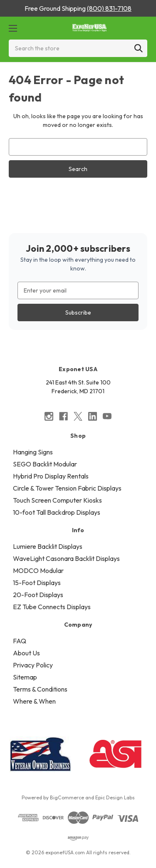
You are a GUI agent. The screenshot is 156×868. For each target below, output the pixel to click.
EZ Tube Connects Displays (52, 607)
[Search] (139, 48)
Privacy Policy (33, 665)
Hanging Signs (33, 452)
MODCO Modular (38, 570)
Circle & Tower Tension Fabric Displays (67, 488)
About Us (26, 653)
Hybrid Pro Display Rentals (51, 476)
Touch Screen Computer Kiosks (57, 500)
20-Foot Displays (38, 595)
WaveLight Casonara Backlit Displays (66, 558)
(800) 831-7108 (109, 8)
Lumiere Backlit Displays (48, 546)
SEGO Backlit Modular (45, 464)
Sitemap (25, 677)
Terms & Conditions (40, 689)
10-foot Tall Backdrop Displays (57, 512)
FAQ (20, 641)
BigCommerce (67, 797)
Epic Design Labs (115, 797)
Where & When (34, 701)
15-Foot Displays (37, 583)
